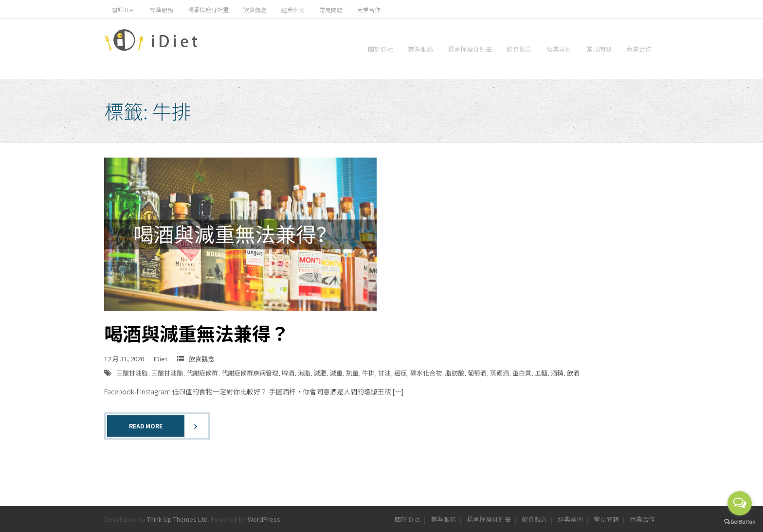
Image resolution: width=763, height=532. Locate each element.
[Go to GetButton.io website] (740, 522)
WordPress (264, 519)
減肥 (320, 373)
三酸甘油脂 (132, 373)
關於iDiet (123, 9)
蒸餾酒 (500, 373)
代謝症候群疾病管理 (250, 373)
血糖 (541, 373)
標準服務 (162, 9)
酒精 (557, 373)
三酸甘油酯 (167, 373)
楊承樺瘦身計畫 (208, 9)
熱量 (352, 373)
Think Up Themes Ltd (177, 519)
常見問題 (331, 9)
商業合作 (369, 9)
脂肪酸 (455, 373)
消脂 (304, 373)
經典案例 (293, 9)
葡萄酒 (477, 373)
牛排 (368, 373)
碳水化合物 (426, 373)
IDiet (161, 359)
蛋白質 (522, 373)
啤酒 (288, 373)
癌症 (400, 373)
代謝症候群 (202, 373)
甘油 (384, 373)
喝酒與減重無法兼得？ (197, 333)
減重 (336, 373)
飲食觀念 (255, 9)
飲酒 (573, 373)
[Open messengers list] (740, 503)
